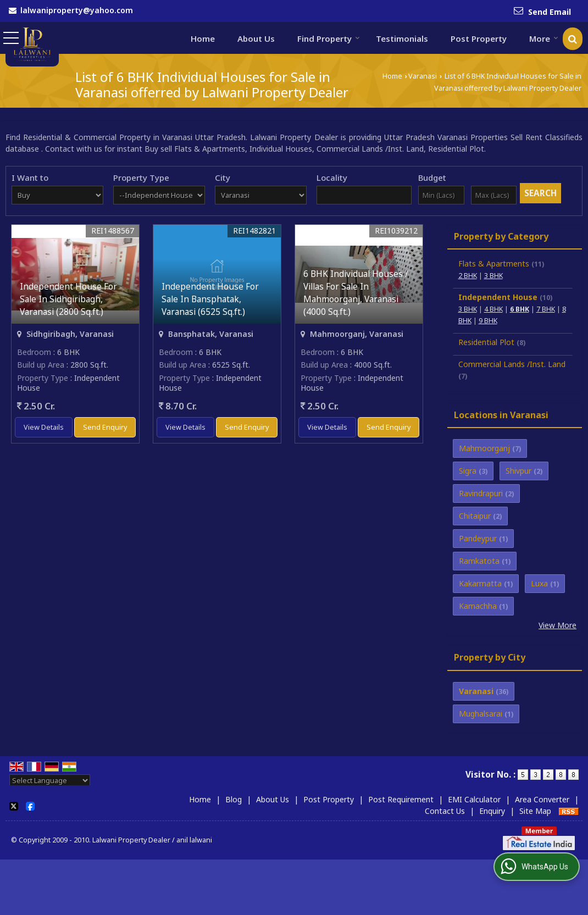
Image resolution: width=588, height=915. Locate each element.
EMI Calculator (474, 799)
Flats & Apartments (494, 264)
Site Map (535, 811)
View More (558, 625)
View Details (44, 427)
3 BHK (493, 276)
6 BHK (520, 309)
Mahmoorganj (484, 448)
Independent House (498, 297)
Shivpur (518, 471)
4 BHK (493, 309)
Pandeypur (478, 538)
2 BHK (468, 276)
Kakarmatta (480, 583)
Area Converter (542, 799)
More (544, 38)
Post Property (479, 38)
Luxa (539, 583)
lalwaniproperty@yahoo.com (77, 10)
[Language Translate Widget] (50, 780)
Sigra (468, 471)
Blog (234, 799)
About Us (256, 38)
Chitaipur (475, 516)
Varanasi (423, 76)
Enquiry (492, 811)
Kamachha (478, 606)
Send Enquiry (105, 427)
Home (203, 38)
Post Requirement (401, 799)
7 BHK (546, 309)
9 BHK (488, 321)
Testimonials (402, 38)
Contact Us (445, 811)
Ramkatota (479, 561)
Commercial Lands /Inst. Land (512, 364)
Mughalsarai (481, 714)
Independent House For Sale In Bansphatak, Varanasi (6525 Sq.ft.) (210, 299)
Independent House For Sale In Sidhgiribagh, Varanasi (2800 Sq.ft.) (68, 299)
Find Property (329, 38)
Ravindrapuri (481, 493)
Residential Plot (486, 342)
